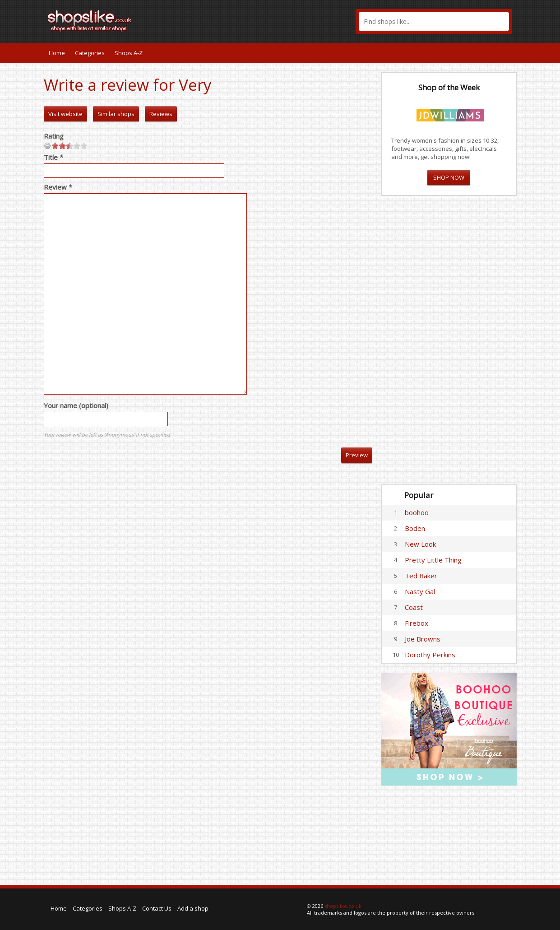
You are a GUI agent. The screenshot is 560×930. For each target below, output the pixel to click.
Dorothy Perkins (430, 655)
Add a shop (193, 908)
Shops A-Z (129, 53)
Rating (54, 136)
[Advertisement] (449, 340)
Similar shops (116, 114)
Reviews (161, 114)
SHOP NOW (449, 177)
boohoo (417, 512)
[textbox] (434, 21)
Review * (58, 187)
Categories (90, 53)
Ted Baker (421, 576)
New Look (420, 544)
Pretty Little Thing (433, 560)
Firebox (417, 623)
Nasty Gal (420, 591)
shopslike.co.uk (343, 906)
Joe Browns (423, 639)
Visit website (65, 114)
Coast (414, 607)
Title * (53, 157)
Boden (415, 528)
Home (57, 53)
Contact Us (157, 908)
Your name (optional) (76, 405)
